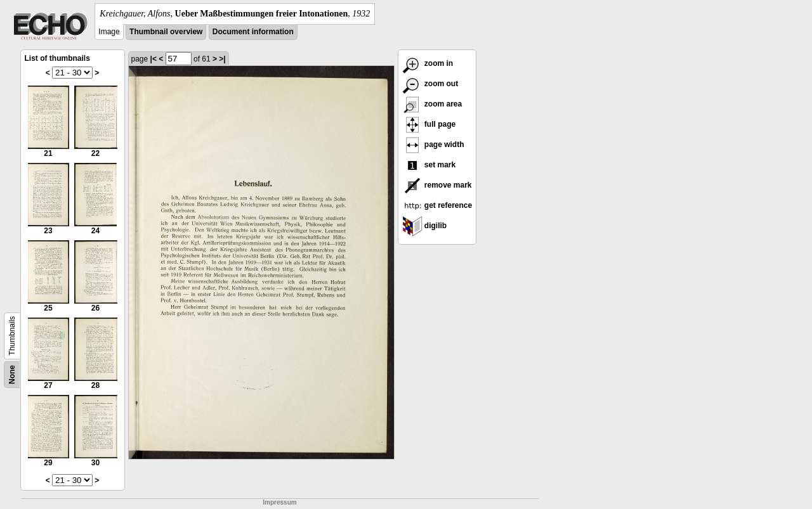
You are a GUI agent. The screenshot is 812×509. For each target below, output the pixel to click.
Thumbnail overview (166, 32)
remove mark (437, 185)
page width (433, 145)
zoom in (428, 63)
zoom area (432, 104)
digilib (425, 226)
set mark (429, 165)
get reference (437, 205)
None (12, 375)
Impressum (279, 502)
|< (154, 59)
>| (222, 59)
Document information (253, 32)
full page (429, 124)
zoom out (430, 84)
